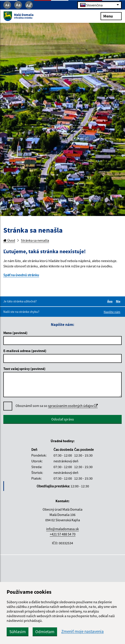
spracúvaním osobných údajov (73, 406)
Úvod (9, 240)
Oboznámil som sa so (57, 406)
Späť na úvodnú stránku (21, 275)
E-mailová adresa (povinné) (25, 351)
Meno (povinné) (15, 333)
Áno (111, 301)
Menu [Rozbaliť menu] (111, 16)
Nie (119, 301)
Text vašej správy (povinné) (24, 369)
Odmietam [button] (45, 632)
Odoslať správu (63, 419)
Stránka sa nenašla (35, 240)
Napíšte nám (112, 312)
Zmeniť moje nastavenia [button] (82, 631)
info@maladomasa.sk (62, 529)
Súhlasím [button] (18, 632)
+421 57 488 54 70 (63, 534)
